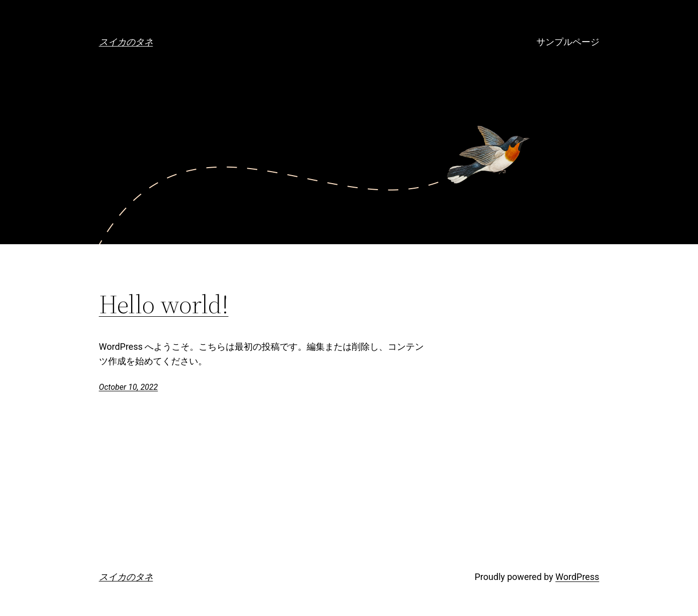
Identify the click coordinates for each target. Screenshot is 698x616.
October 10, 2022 (129, 387)
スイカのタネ (126, 42)
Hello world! (164, 304)
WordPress (577, 577)
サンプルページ (568, 42)
